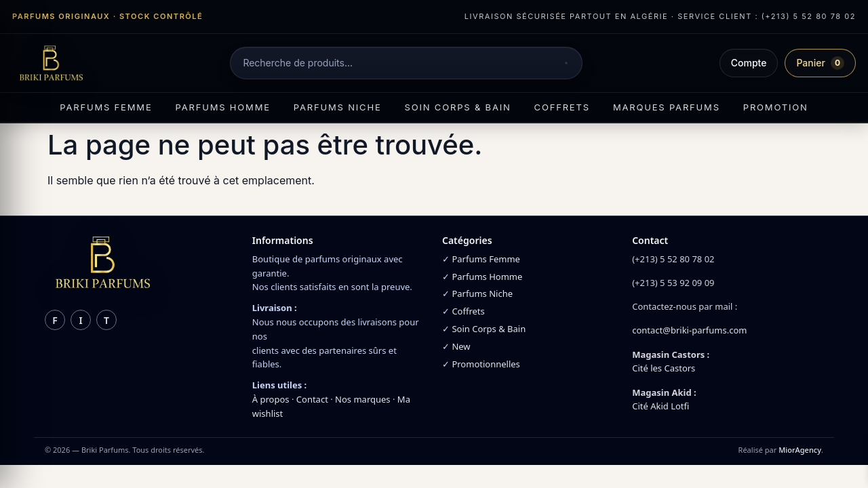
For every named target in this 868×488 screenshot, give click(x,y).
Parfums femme (106, 107)
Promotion (776, 107)
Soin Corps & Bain (489, 329)
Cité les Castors (664, 368)
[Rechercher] (566, 63)
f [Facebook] (55, 320)
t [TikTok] (106, 320)
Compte (749, 63)
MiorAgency (800, 450)
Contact (312, 399)
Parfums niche (338, 107)
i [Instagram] (80, 320)
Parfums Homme (487, 277)
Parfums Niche (482, 293)
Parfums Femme (486, 259)
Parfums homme (223, 107)
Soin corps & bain (458, 107)
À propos (271, 399)
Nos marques (363, 399)
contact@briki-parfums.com (689, 330)
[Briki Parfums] (51, 63)
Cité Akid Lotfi (660, 406)
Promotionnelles (486, 364)
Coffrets (562, 107)
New (461, 346)
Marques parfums (667, 107)
